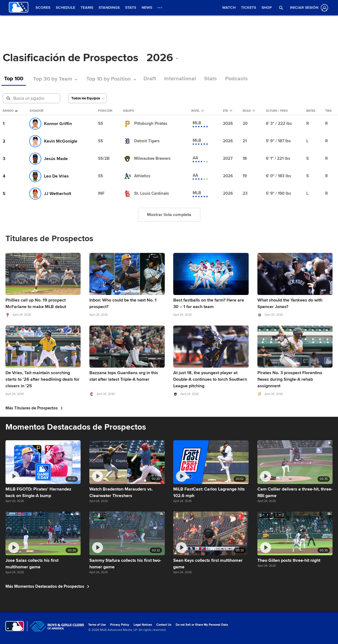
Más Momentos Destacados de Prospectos (47, 586)
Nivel (198, 111)
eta (228, 111)
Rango (10, 111)
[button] (281, 8)
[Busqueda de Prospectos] (32, 98)
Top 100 (14, 79)
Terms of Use (97, 625)
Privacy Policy (120, 625)
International (180, 79)
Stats (211, 79)
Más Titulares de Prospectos (34, 408)
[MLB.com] (15, 626)
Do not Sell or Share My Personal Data (202, 625)
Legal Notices (143, 625)
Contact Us (164, 625)
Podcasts (236, 79)
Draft (150, 79)
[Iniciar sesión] (308, 8)
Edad (249, 111)
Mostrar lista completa (169, 215)
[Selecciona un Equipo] (87, 98)
